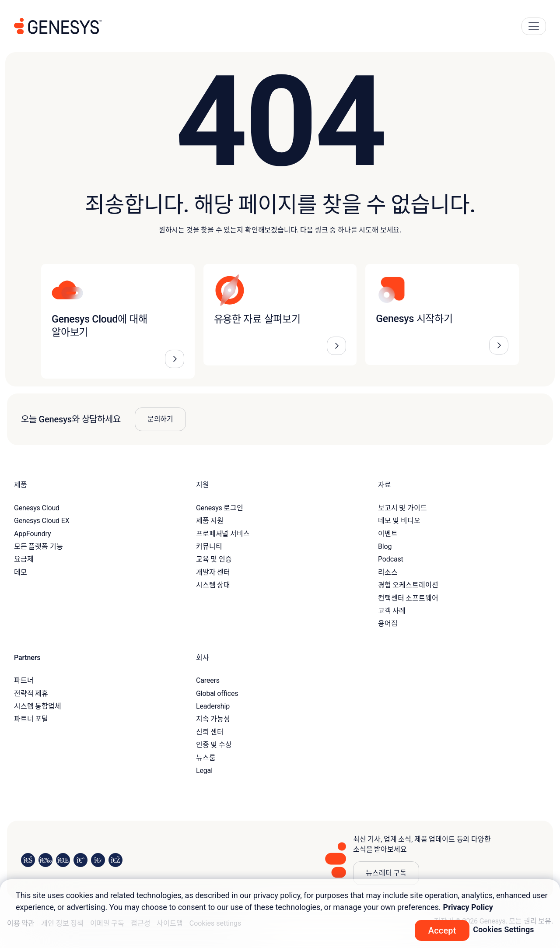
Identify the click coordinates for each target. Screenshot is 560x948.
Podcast (391, 559)
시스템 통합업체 (38, 706)
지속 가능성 (213, 719)
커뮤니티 (209, 546)
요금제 (24, 559)
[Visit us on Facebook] (80, 860)
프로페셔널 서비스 (223, 534)
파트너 (24, 680)
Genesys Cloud (37, 508)
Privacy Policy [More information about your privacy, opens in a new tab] (468, 907)
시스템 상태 (213, 585)
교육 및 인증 (214, 559)
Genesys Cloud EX (42, 521)
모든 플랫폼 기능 (38, 546)
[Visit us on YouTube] (98, 860)
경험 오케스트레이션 (408, 585)
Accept (442, 930)
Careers (208, 680)
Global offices (217, 693)
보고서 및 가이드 (402, 508)
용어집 (388, 623)
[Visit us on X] (63, 860)
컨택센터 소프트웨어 (408, 598)
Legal (204, 771)
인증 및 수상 (214, 745)
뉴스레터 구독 (386, 873)
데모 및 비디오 (399, 521)
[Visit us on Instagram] (45, 860)
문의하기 (160, 419)
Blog (385, 546)
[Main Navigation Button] (534, 26)
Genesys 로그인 (220, 508)
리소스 (388, 572)
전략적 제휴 (31, 693)
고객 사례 (392, 611)
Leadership (213, 706)
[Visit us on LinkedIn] (28, 860)
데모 (21, 572)
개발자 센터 (213, 572)
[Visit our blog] (115, 860)
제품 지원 (210, 521)
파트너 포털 (31, 719)
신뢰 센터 (210, 732)
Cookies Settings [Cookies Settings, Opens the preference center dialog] (504, 929)
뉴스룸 (206, 758)
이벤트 (388, 534)
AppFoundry (32, 534)
